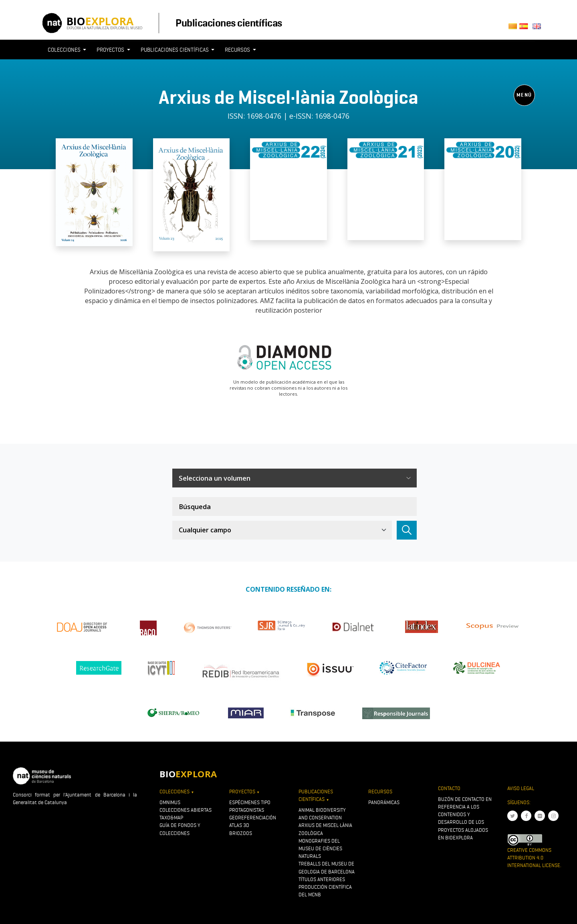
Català (514, 29)
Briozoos (241, 833)
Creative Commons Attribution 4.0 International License (534, 858)
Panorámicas (384, 802)
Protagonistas (247, 810)
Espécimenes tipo (250, 802)
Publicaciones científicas (229, 23)
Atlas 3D (239, 825)
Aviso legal (521, 788)
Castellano (526, 29)
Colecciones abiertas (186, 810)
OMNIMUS (170, 802)
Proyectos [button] (111, 50)
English (538, 29)
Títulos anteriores (322, 879)
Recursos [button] (238, 50)
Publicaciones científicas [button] (175, 50)
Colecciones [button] (65, 50)
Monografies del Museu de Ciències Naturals (320, 848)
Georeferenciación (253, 818)
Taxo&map (171, 818)
